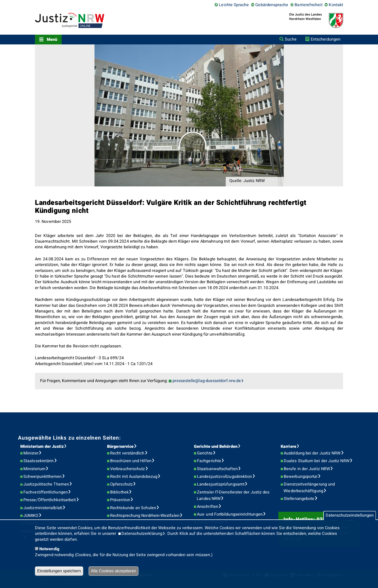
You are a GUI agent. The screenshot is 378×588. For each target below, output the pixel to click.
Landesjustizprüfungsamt (221, 484)
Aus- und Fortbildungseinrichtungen (230, 514)
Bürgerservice (120, 447)
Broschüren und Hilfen (131, 461)
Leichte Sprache (234, 5)
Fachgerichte (209, 461)
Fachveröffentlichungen (46, 492)
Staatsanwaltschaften (217, 469)
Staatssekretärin (39, 461)
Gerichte (205, 453)
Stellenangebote (299, 499)
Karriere (289, 447)
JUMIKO (31, 516)
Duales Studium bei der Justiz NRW (317, 461)
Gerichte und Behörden (216, 447)
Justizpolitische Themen (46, 484)
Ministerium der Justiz (42, 447)
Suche (291, 39)
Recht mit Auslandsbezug (134, 477)
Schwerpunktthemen (42, 477)
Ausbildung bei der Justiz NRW (312, 453)
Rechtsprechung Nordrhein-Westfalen (145, 516)
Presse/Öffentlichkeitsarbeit (50, 500)
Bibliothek (119, 492)
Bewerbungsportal (301, 477)
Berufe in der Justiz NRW (307, 469)
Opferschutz (121, 484)
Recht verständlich (127, 453)
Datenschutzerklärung (142, 534)
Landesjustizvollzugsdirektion (224, 477)
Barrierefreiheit (308, 5)
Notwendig (49, 549)
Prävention (120, 500)
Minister (31, 453)
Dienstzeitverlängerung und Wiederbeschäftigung (309, 488)
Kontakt (336, 5)
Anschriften (208, 507)
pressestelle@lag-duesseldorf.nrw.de (207, 381)
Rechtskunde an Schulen (133, 508)
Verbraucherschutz (127, 469)
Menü (52, 40)
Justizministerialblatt (43, 508)
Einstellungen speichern (59, 571)
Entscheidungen (326, 39)
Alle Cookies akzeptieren (114, 571)
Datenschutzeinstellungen (350, 516)
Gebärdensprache (272, 5)
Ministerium (34, 469)
